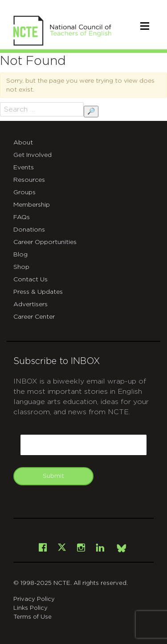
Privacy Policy (34, 599)
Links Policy (31, 608)
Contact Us (31, 280)
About (23, 143)
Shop (21, 267)
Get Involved (33, 155)
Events (24, 168)
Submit (53, 476)
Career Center (34, 317)
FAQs (22, 217)
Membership (32, 205)
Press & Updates (38, 292)
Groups (24, 192)
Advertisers (31, 304)
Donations (29, 230)
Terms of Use (33, 617)
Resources (29, 180)
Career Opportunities (45, 242)
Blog (20, 255)
